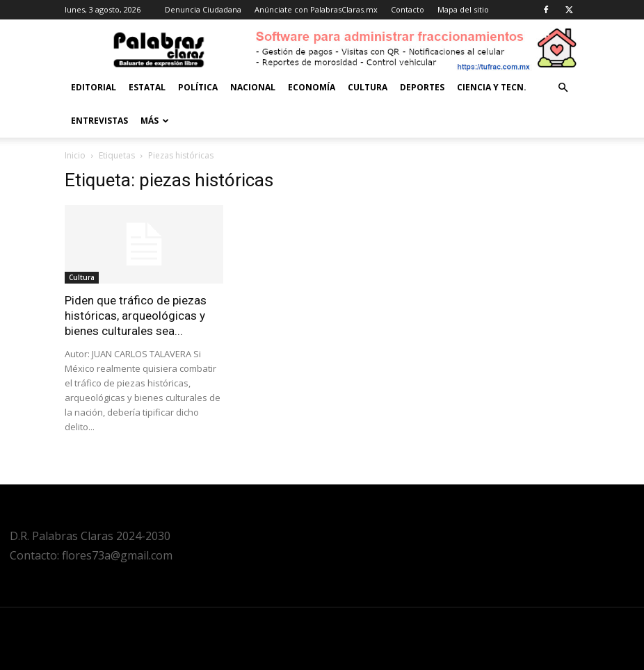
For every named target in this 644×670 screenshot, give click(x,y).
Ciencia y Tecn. (492, 87)
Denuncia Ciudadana (203, 9)
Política (198, 87)
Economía (312, 87)
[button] (563, 88)
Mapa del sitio (463, 9)
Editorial (94, 87)
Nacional (253, 87)
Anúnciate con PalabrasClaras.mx (316, 9)
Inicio (75, 155)
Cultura (368, 87)
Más (155, 121)
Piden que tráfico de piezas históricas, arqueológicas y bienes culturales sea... (136, 316)
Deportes (422, 87)
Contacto (408, 9)
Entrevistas (99, 121)
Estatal (147, 87)
